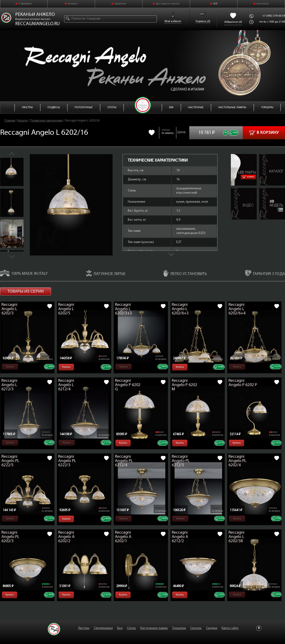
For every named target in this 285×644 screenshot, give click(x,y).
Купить (248, 177)
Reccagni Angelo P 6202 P (243, 383)
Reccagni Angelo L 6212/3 (9, 385)
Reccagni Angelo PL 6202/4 (237, 461)
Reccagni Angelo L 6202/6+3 (180, 309)
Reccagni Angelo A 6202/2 (66, 537)
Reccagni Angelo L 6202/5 (66, 309)
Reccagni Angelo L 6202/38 (236, 537)
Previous (12, 154)
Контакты (263, 4)
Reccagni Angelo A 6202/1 (123, 537)
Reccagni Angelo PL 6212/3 (181, 461)
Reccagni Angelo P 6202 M (184, 385)
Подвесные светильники (46, 121)
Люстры (84, 628)
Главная (10, 121)
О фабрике (25, 4)
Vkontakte (259, 628)
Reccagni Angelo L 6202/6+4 (237, 309)
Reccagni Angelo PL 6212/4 (124, 461)
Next (12, 257)
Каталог (73, 4)
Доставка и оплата (168, 4)
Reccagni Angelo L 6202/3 (9, 309)
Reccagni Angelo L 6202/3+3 (123, 309)
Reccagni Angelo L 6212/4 (66, 385)
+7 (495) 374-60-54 (274, 16)
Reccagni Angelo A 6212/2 (180, 537)
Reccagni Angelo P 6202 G (128, 385)
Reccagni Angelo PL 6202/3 (10, 537)
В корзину (264, 133)
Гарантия (120, 4)
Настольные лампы (154, 628)
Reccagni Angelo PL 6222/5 (10, 461)
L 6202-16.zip (268, 190)
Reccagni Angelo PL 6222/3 (67, 461)
